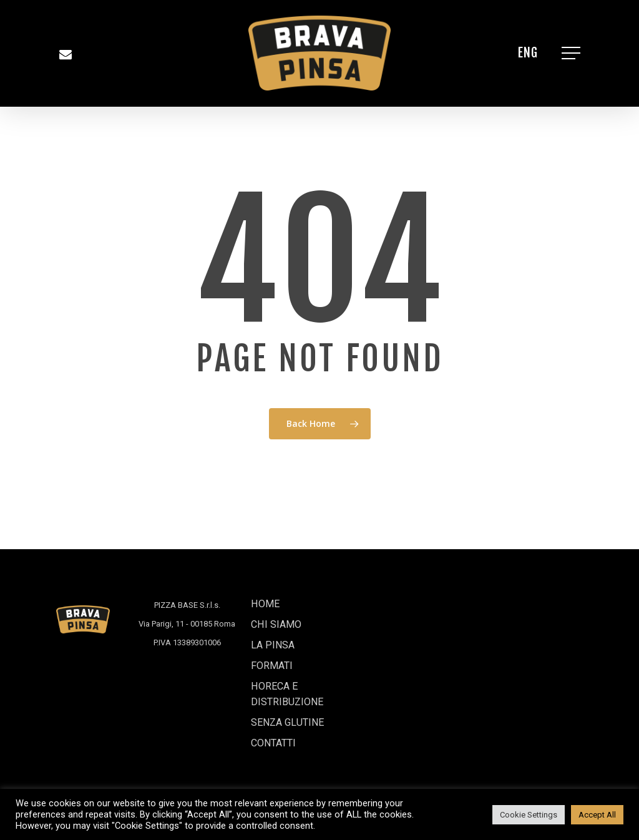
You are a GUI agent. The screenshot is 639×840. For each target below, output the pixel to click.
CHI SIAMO (280, 604)
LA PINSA (276, 628)
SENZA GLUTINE (295, 717)
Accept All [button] (597, 815)
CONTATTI (279, 741)
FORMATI (276, 651)
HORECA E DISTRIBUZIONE (294, 684)
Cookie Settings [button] (529, 815)
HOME (268, 580)
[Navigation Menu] (572, 53)
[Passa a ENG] (528, 53)
